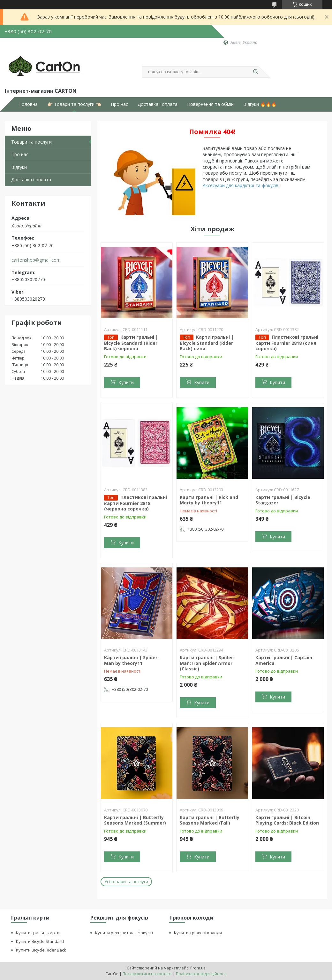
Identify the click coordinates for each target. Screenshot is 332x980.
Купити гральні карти (38, 933)
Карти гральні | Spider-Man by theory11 (132, 660)
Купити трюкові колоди (198, 933)
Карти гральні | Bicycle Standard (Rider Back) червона (131, 343)
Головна (28, 104)
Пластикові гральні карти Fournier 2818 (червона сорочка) (136, 503)
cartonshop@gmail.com (36, 260)
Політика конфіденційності (201, 974)
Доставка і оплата (158, 104)
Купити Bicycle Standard (40, 941)
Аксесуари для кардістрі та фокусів (241, 185)
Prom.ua (198, 968)
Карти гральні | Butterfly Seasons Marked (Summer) (135, 820)
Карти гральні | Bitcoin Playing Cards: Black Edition (287, 820)
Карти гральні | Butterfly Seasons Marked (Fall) (210, 820)
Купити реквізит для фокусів (124, 933)
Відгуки (19, 167)
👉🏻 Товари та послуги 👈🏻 (74, 104)
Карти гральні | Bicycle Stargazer (283, 500)
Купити (126, 382)
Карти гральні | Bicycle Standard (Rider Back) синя (207, 343)
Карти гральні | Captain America (284, 660)
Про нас (119, 104)
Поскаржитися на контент (147, 974)
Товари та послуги (31, 142)
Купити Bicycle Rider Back (41, 950)
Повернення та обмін (210, 104)
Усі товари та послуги (126, 881)
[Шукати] (255, 72)
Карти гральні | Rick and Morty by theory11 (209, 500)
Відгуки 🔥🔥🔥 (260, 104)
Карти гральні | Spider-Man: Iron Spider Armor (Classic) (207, 663)
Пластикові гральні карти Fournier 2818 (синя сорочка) (287, 343)
